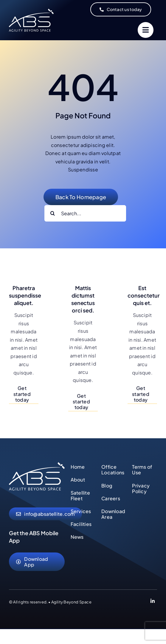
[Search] (53, 213)
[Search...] (85, 213)
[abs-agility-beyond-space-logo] (37, 464)
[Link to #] (146, 30)
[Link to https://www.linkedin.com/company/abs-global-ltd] (153, 602)
